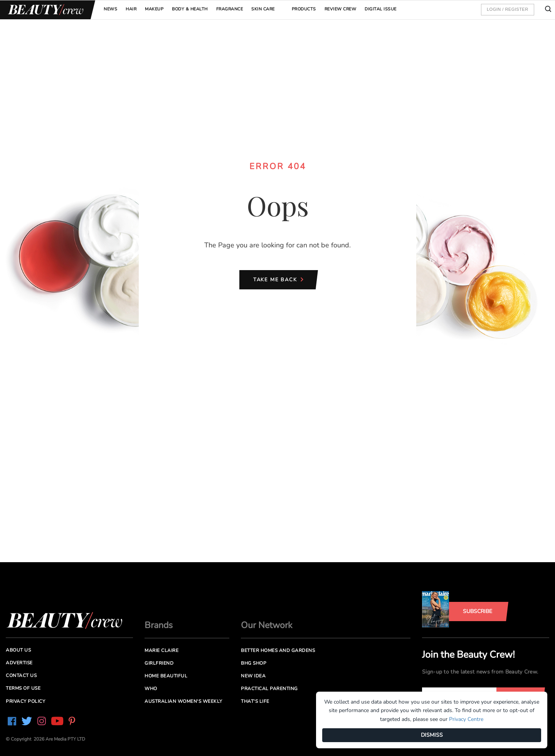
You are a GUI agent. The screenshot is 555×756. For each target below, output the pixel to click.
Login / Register (508, 9)
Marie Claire (161, 650)
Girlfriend (159, 663)
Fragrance (230, 9)
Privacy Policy (25, 701)
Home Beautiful (166, 676)
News (110, 9)
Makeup (154, 9)
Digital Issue (381, 9)
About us (18, 650)
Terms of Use (23, 688)
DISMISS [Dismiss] (432, 735)
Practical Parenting (269, 689)
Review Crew (341, 9)
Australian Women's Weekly (183, 701)
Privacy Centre (466, 719)
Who (151, 689)
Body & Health (190, 9)
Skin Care (263, 9)
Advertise (19, 663)
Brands (159, 625)
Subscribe (478, 611)
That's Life (255, 701)
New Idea (253, 676)
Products (304, 9)
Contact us (21, 675)
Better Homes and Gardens (278, 650)
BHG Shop (254, 663)
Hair (131, 9)
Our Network (267, 625)
